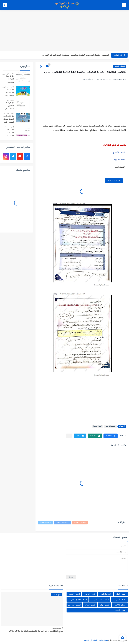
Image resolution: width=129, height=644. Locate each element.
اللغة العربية (120, 160)
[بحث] (5, 5)
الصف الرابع (105, 605)
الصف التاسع (120, 66)
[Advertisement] (64, 31)
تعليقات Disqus (46, 523)
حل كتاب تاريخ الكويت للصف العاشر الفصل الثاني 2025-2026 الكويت (8, 120)
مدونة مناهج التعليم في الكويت (96, 640)
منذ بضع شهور (7, 74)
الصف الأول (121, 594)
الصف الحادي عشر (79, 599)
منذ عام (9, 100)
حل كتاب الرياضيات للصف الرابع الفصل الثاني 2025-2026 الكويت (9, 93)
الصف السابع (90, 605)
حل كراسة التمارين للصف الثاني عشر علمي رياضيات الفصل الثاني (9, 106)
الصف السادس (74, 605)
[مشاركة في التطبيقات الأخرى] (69, 436)
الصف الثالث (90, 594)
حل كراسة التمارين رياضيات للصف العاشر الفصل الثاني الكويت (8, 80)
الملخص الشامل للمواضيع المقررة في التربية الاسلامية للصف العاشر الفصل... (75, 55)
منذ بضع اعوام (7, 127)
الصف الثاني (121, 599)
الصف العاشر (120, 610)
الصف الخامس (120, 605)
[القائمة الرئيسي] (124, 5)
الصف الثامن (74, 594)
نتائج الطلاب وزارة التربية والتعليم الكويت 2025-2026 (36, 631)
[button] (111, 436)
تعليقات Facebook (62, 523)
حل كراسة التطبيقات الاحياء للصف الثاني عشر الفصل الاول (9, 133)
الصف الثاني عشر (101, 599)
